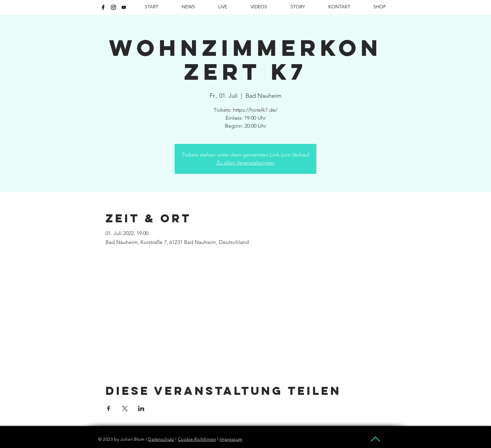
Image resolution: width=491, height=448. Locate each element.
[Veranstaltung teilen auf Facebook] (109, 408)
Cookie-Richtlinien (197, 439)
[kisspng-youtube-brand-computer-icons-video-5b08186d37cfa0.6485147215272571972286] (124, 7)
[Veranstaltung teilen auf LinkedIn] (141, 408)
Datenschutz (161, 439)
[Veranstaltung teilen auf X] (125, 408)
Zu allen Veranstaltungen (245, 163)
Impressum (231, 439)
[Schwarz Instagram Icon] (113, 7)
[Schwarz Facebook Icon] (103, 7)
